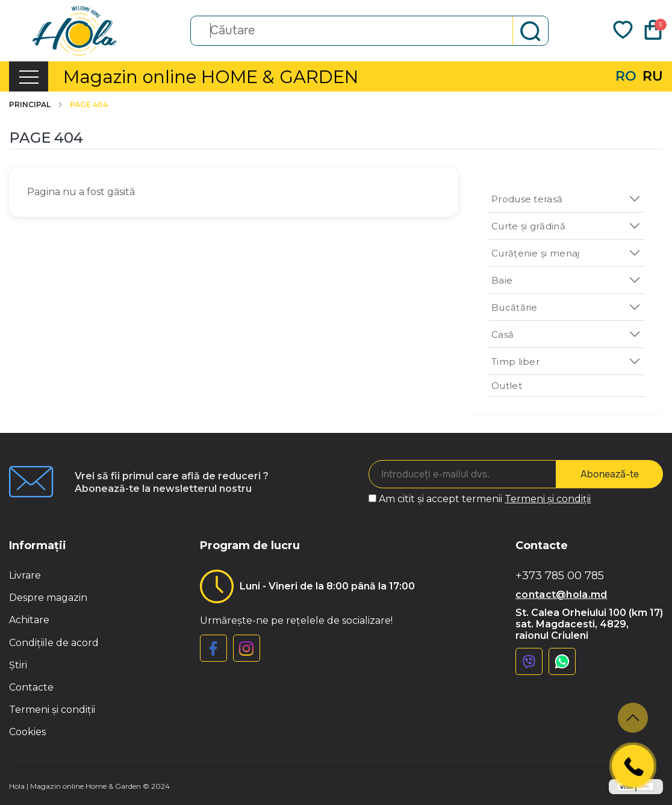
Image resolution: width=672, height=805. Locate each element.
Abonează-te (610, 474)
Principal (36, 105)
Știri (18, 665)
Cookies (27, 732)
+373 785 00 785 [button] (560, 576)
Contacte (31, 687)
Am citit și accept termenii (485, 499)
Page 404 (89, 105)
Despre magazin (48, 598)
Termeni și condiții (548, 499)
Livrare (25, 575)
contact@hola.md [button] (562, 595)
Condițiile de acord (54, 643)
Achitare (29, 620)
